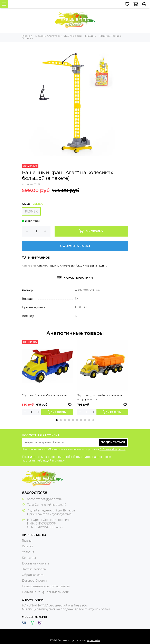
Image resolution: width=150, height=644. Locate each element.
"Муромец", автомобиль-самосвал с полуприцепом (100, 397)
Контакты (29, 558)
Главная (27, 541)
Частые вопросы (34, 569)
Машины (102, 266)
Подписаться (113, 442)
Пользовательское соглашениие (46, 586)
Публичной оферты (112, 449)
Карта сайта (93, 640)
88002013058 (35, 493)
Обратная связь (33, 575)
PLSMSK (31, 211)
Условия (28, 552)
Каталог (42, 266)
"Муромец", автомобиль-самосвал (44, 395)
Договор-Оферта (34, 581)
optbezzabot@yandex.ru (45, 499)
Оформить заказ (75, 246)
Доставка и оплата (36, 563)
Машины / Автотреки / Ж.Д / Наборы (72, 266)
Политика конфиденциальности (45, 592)
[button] (57, 420)
